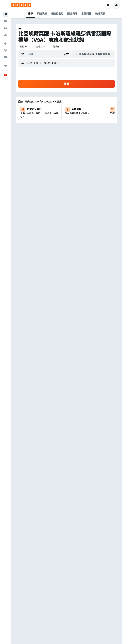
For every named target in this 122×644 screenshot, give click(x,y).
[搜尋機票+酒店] (5, 35)
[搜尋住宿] (5, 21)
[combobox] (24, 47)
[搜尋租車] (5, 28)
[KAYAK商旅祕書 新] (5, 57)
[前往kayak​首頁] (21, 5)
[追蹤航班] (5, 50)
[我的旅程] (5, 66)
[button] (5, 5)
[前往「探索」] (5, 44)
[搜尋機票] (5, 15)
